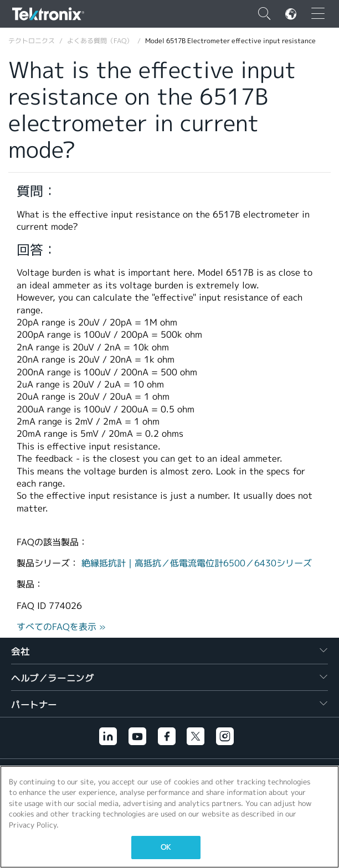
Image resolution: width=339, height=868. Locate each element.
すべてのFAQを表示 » (61, 627)
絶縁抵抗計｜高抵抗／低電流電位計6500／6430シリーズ (197, 563)
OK (166, 847)
